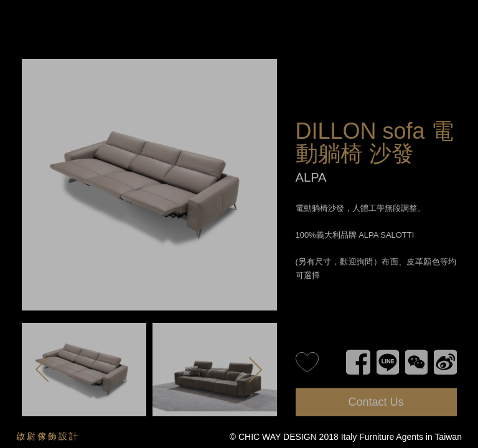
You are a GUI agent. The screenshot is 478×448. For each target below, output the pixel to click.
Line (382, 352)
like (307, 362)
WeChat (415, 352)
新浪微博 (445, 352)
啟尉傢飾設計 (48, 436)
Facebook (358, 352)
